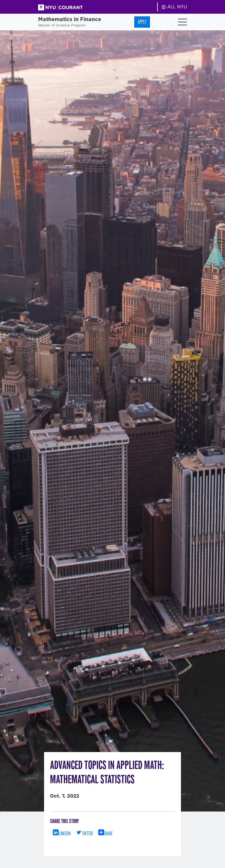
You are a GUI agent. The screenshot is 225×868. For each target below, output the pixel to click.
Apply (142, 22)
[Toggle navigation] (182, 22)
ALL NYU (174, 7)
